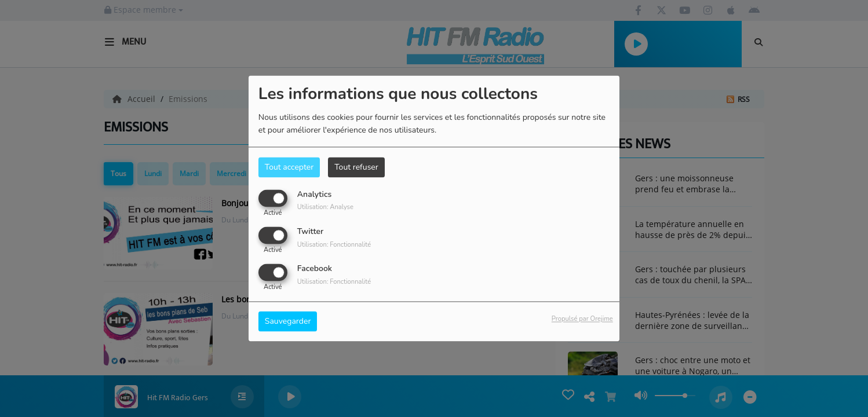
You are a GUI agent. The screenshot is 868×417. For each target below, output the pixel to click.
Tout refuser (356, 167)
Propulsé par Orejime (582, 319)
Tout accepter (289, 167)
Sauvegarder (288, 322)
